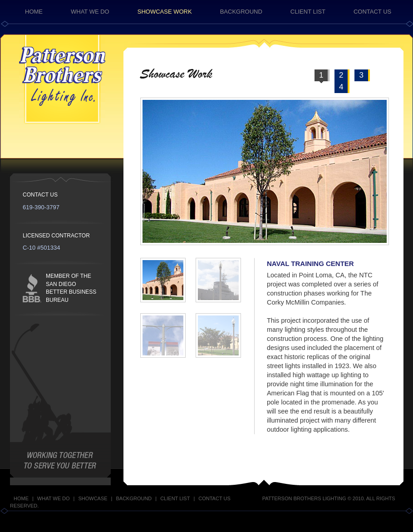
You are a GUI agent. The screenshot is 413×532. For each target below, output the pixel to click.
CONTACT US (372, 12)
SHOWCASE (93, 498)
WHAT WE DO (90, 12)
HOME (34, 12)
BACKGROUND (241, 12)
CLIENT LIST (308, 12)
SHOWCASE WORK (165, 12)
